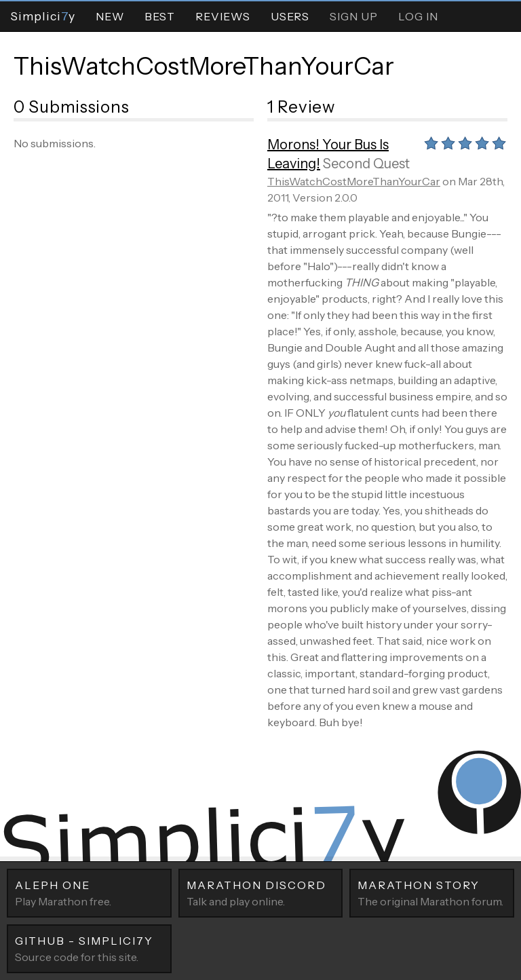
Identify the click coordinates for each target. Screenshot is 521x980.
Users (290, 16)
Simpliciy (43, 16)
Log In (418, 16)
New (110, 16)
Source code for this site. (89, 948)
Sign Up (354, 16)
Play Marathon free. (89, 892)
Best (160, 16)
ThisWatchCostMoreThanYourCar (204, 66)
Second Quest (366, 164)
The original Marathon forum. (432, 892)
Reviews (223, 16)
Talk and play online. (261, 892)
